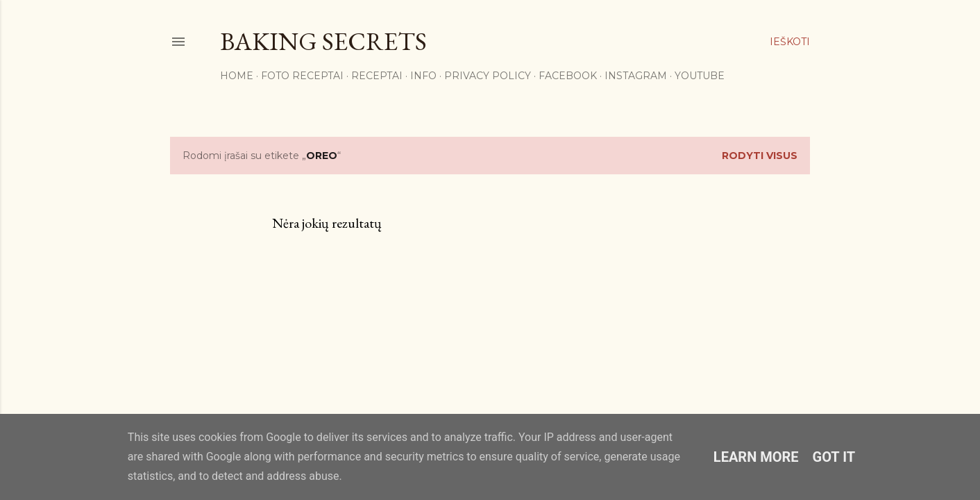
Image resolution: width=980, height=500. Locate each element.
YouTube (700, 76)
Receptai (377, 76)
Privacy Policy (488, 76)
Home (237, 76)
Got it (834, 457)
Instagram (636, 76)
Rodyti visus (760, 156)
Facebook (568, 76)
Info (423, 76)
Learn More (756, 457)
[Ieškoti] (790, 42)
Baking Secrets (323, 41)
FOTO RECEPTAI (302, 76)
